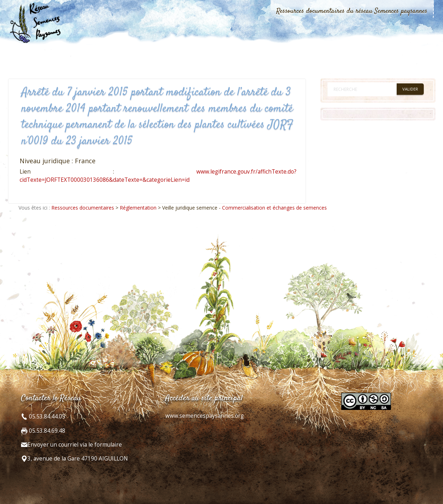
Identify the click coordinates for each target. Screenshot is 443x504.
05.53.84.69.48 (46, 431)
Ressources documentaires (83, 208)
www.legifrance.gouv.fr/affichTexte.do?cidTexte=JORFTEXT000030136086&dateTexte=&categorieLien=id (158, 176)
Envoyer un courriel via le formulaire (75, 445)
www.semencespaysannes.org (205, 416)
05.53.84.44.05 (46, 416)
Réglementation (138, 208)
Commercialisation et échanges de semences (274, 208)
